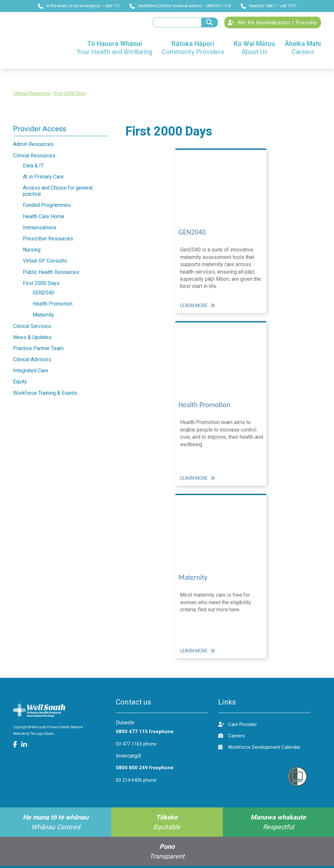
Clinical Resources (31, 95)
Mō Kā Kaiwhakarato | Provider (273, 24)
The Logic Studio (42, 736)
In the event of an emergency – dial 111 (79, 6)
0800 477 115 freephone (145, 733)
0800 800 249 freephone (145, 770)
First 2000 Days (69, 95)
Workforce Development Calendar (259, 749)
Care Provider (238, 726)
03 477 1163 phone (136, 746)
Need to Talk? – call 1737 (269, 6)
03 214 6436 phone (136, 782)
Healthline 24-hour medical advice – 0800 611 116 (180, 6)
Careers (232, 738)
